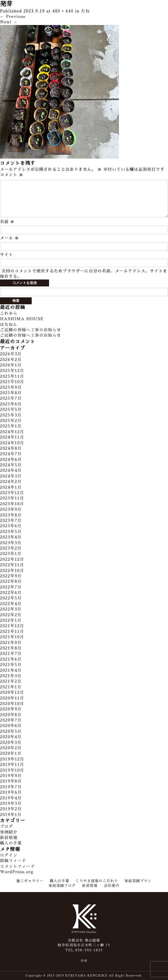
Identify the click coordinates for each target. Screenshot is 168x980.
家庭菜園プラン (138, 881)
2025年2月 (11, 421)
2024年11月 (12, 437)
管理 (84, 961)
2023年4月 (11, 537)
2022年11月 (12, 565)
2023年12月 (12, 493)
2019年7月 (11, 787)
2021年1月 (11, 687)
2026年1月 (11, 365)
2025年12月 (12, 371)
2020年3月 (11, 743)
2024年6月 (11, 460)
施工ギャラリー (30, 881)
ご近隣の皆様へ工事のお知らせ (30, 330)
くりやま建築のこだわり (97, 881)
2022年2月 (11, 615)
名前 (7, 222)
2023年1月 (11, 554)
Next (9, 22)
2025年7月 (11, 398)
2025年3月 (11, 415)
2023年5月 (11, 532)
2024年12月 (12, 432)
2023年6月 (11, 526)
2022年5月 (11, 598)
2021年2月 (11, 681)
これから (9, 313)
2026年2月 (11, 360)
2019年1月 (11, 815)
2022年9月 (11, 576)
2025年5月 (11, 410)
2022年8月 (11, 582)
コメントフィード (17, 867)
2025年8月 (11, 393)
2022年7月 (11, 587)
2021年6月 (11, 659)
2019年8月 (11, 781)
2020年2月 (11, 748)
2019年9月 (11, 776)
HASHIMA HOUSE (22, 319)
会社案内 (112, 886)
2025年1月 (11, 426)
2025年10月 (12, 382)
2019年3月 (11, 804)
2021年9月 (11, 643)
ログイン (9, 855)
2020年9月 (11, 709)
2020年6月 (11, 726)
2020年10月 (12, 704)
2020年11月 (12, 698)
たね (86, 11)
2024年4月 (11, 471)
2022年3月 (11, 609)
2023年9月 (11, 509)
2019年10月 (12, 770)
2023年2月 (11, 548)
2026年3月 (11, 354)
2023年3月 (11, 543)
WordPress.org (17, 872)
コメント (12, 175)
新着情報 (9, 838)
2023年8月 (11, 515)
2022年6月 (11, 593)
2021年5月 (11, 665)
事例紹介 (9, 832)
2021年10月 (12, 637)
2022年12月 (12, 560)
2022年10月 (12, 571)
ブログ (7, 827)
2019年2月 (11, 809)
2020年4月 (11, 737)
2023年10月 (12, 504)
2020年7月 (11, 720)
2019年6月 (11, 792)
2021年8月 (11, 648)
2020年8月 (11, 715)
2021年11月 (12, 632)
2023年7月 (11, 521)
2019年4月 (11, 798)
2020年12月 (12, 693)
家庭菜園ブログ (62, 886)
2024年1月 (11, 487)
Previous (13, 17)
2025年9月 (11, 388)
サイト (7, 255)
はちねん (9, 325)
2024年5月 (11, 465)
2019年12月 (12, 759)
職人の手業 (11, 843)
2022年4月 (11, 604)
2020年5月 (11, 731)
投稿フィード (13, 861)
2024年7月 (11, 454)
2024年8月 (11, 448)
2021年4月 (11, 671)
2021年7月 (11, 654)
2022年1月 (11, 620)
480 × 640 (63, 11)
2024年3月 (11, 476)
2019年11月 (12, 765)
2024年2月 (11, 482)
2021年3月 (11, 676)
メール (10, 238)
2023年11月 (12, 498)
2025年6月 (11, 404)
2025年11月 (12, 376)
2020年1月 (11, 754)
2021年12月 (12, 626)
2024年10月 (12, 443)
